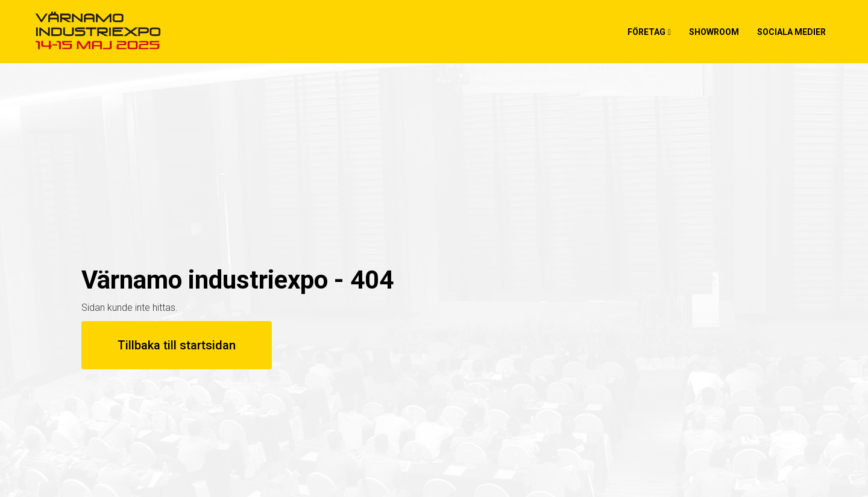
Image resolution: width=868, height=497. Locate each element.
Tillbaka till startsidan (177, 345)
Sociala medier (791, 32)
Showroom (714, 32)
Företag (646, 32)
